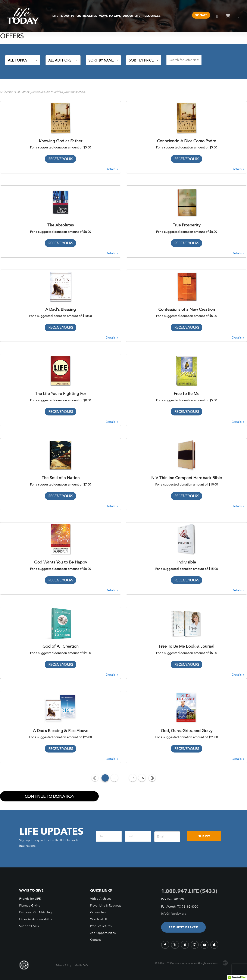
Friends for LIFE (30, 899)
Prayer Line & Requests (106, 906)
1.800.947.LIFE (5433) (189, 891)
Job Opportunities (103, 933)
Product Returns (101, 926)
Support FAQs (29, 926)
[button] (183, 927)
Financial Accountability (36, 919)
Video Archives (101, 899)
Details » (112, 169)
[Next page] (152, 778)
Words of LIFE (100, 919)
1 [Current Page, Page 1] (105, 778)
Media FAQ (81, 965)
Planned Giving (30, 906)
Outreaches (98, 912)
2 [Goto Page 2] (114, 778)
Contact (95, 940)
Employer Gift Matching (35, 912)
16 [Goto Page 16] (142, 778)
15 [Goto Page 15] (133, 778)
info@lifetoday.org (174, 914)
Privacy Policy (64, 965)
